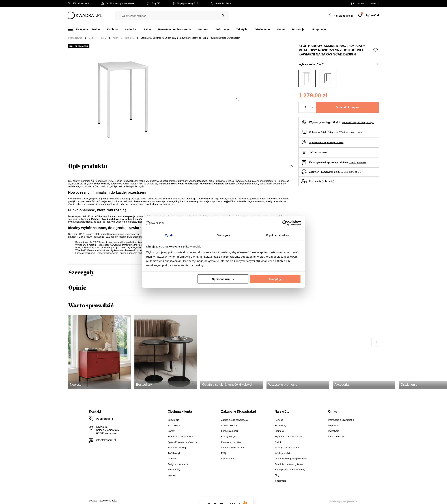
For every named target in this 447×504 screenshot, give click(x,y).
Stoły (104, 38)
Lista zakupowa (362, 13)
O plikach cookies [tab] (278, 235)
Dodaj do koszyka (347, 107)
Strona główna (75, 38)
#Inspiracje (319, 29)
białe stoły (129, 38)
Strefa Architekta (221, 3)
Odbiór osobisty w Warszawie (118, 3)
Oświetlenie (262, 29)
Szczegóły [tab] (223, 235)
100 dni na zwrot (78, 3)
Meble (96, 29)
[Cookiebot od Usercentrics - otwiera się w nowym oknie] (285, 223)
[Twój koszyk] (372, 15)
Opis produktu (88, 166)
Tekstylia (242, 29)
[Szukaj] (223, 16)
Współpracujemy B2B (185, 3)
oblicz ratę (328, 181)
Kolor (115, 38)
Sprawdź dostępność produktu (326, 142)
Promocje (298, 29)
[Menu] (80, 29)
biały (347, 64)
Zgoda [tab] (169, 235)
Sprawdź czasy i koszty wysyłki (358, 122)
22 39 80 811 (373, 4)
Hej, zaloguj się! (343, 16)
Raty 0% (153, 3)
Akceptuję (275, 279)
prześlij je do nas (357, 162)
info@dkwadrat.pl (106, 440)
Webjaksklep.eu (351, 501)
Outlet (281, 29)
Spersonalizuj (223, 279)
